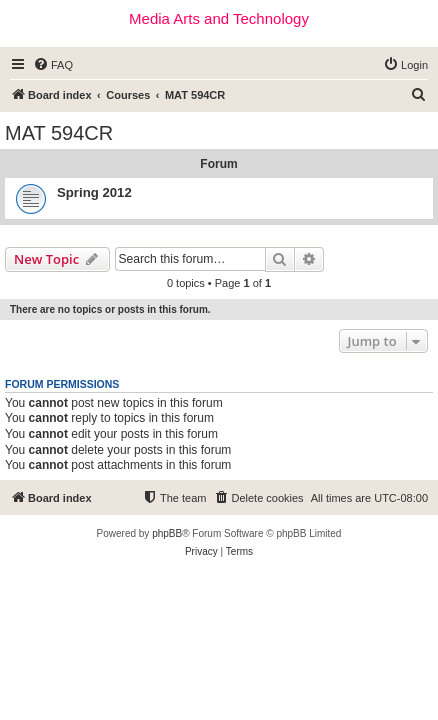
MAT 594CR (59, 133)
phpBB (167, 533)
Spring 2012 (94, 192)
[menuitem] (53, 65)
